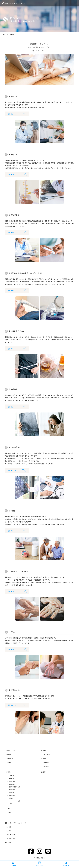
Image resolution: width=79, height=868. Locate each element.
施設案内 (44, 759)
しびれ (11, 804)
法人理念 (10, 831)
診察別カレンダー (13, 751)
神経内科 (12, 779)
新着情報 (44, 751)
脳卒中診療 (13, 795)
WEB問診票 (10, 759)
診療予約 (10, 755)
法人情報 (10, 827)
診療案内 (10, 772)
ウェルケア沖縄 (12, 839)
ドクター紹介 (46, 763)
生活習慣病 (13, 790)
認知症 (11, 798)
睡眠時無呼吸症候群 (16, 787)
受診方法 (10, 763)
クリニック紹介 (47, 755)
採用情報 (44, 772)
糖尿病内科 (13, 781)
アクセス (10, 812)
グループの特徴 (12, 835)
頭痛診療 (12, 793)
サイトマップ (9, 842)
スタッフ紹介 (46, 767)
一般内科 (12, 776)
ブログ (9, 808)
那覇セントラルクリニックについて (17, 823)
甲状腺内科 (13, 784)
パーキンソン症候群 (16, 801)
